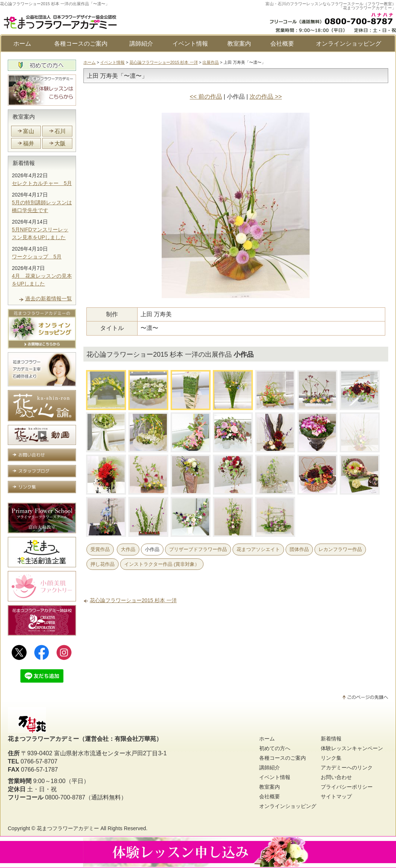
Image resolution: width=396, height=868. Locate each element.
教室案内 (239, 44)
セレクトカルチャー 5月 (42, 183)
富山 (29, 131)
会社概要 (282, 44)
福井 (29, 143)
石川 (60, 131)
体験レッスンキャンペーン (352, 748)
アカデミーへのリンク (347, 768)
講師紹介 (141, 44)
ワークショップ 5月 (37, 257)
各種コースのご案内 (81, 44)
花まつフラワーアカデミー (68, 828)
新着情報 (24, 163)
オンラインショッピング (349, 44)
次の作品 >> (266, 97)
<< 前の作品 (206, 97)
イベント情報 (190, 44)
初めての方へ (275, 748)
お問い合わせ (336, 777)
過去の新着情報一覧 (49, 298)
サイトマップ (336, 796)
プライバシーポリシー (347, 787)
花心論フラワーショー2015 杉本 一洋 (164, 62)
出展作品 (211, 62)
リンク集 (331, 758)
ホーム (22, 44)
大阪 (60, 143)
